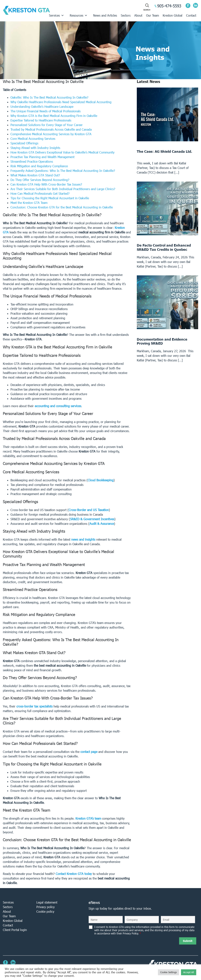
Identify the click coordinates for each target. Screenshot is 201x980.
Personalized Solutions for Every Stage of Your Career (47, 125)
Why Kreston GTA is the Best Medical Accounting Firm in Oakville (54, 116)
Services (56, 15)
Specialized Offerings (24, 143)
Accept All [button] (189, 972)
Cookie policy (45, 911)
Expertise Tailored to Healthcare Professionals (41, 120)
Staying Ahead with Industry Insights (35, 148)
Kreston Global (173, 15)
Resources (79, 15)
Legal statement (47, 902)
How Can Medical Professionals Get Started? (40, 193)
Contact (191, 15)
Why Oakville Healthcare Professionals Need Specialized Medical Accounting (61, 102)
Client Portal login (15, 930)
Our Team (153, 15)
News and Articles (105, 15)
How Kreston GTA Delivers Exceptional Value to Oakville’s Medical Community (62, 152)
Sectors (126, 15)
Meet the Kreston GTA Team (29, 203)
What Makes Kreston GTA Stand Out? (35, 175)
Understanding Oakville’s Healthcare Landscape (42, 107)
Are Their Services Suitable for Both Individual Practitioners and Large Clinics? (63, 189)
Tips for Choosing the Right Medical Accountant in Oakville (50, 198)
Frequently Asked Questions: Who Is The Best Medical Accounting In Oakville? (63, 171)
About (138, 15)
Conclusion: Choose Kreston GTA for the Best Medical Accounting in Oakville (62, 207)
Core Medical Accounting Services (33, 139)
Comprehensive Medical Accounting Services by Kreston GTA (51, 134)
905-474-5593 (169, 6)
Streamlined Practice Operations (32, 161)
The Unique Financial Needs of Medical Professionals (46, 111)
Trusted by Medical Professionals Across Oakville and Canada (51, 129)
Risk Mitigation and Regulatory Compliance (39, 166)
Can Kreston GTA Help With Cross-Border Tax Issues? (46, 184)
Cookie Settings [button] (169, 972)
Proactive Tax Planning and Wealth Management (42, 157)
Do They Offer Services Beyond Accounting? (40, 180)
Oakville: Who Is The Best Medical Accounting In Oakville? (49, 97)
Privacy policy (46, 907)
